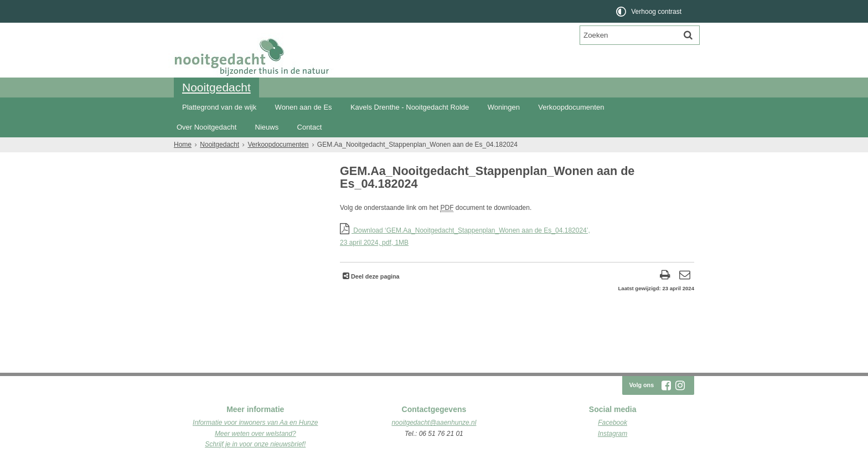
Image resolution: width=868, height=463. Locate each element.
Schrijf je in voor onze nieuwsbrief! (255, 444)
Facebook (613, 423)
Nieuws (267, 127)
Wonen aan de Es (304, 107)
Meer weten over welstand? (255, 434)
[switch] (650, 11)
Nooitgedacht (216, 87)
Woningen (504, 107)
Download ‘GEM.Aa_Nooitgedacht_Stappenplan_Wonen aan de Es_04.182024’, (517, 237)
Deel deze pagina (374, 276)
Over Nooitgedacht (206, 127)
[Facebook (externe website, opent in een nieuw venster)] (666, 385)
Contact (310, 127)
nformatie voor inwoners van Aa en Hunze (256, 423)
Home (183, 145)
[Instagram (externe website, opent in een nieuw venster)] (680, 385)
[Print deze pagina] (665, 276)
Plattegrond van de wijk (219, 107)
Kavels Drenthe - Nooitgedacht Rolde (410, 107)
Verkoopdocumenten (571, 107)
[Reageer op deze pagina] (684, 276)
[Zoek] (688, 35)
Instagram (613, 434)
